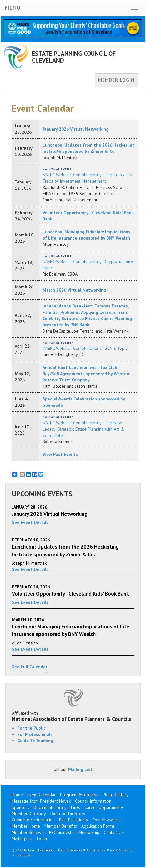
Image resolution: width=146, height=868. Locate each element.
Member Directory (29, 814)
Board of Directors (68, 814)
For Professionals (35, 734)
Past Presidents (73, 820)
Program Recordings (79, 795)
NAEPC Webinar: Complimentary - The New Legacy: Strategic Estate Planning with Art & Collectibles (83, 429)
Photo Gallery (116, 795)
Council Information (93, 801)
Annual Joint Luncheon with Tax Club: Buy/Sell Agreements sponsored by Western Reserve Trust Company (87, 374)
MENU (13, 8)
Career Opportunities (104, 807)
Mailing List (80, 769)
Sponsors (20, 807)
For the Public (31, 728)
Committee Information (33, 820)
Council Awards (106, 820)
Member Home (26, 826)
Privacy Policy (116, 850)
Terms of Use (21, 855)
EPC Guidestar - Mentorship (74, 832)
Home (17, 795)
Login (42, 839)
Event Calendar (41, 795)
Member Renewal (28, 832)
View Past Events (60, 454)
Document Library (50, 807)
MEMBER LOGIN (116, 80)
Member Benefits (61, 826)
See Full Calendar (30, 667)
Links (76, 807)
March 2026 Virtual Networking (74, 290)
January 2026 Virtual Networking (76, 129)
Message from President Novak (41, 801)
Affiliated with (73, 716)
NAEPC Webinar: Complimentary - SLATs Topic (85, 348)
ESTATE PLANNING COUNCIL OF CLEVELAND (74, 57)
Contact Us (114, 832)
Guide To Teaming (35, 741)
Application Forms (98, 826)
